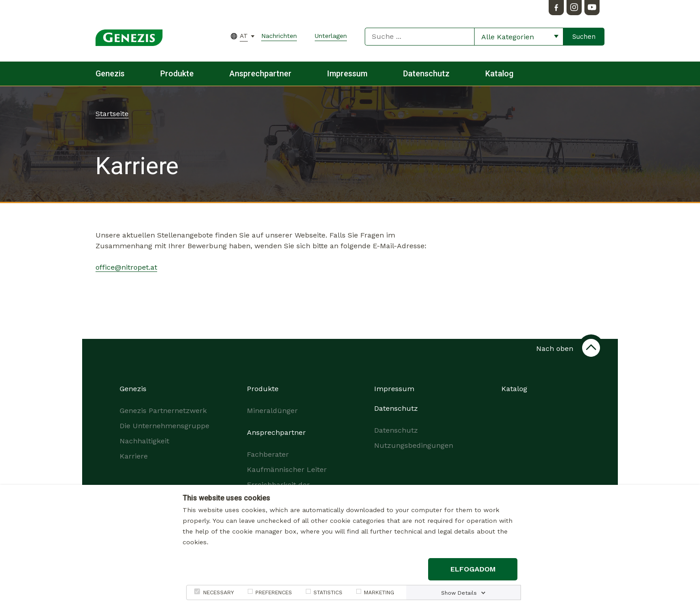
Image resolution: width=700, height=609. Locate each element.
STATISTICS (328, 592)
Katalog (499, 73)
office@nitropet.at (126, 267)
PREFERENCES (274, 592)
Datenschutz (426, 73)
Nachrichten (279, 36)
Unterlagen (331, 36)
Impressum (347, 73)
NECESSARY (219, 592)
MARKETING (379, 592)
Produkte (177, 73)
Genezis (110, 73)
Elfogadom (473, 569)
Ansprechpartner (260, 73)
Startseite (112, 114)
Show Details (459, 593)
